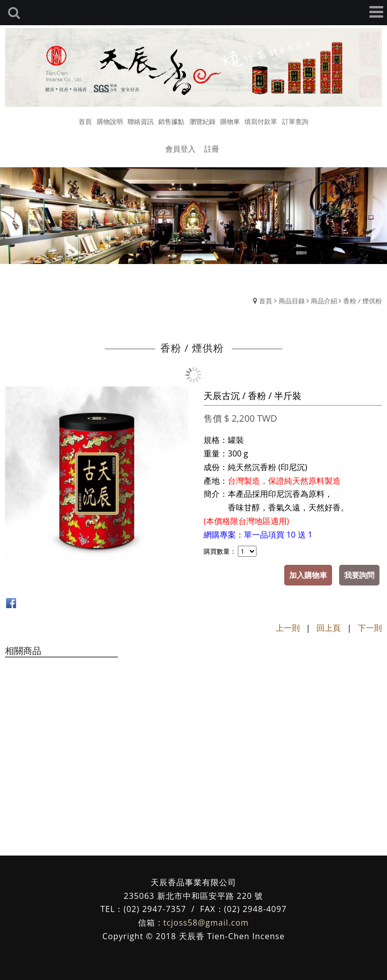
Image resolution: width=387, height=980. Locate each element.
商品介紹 (324, 301)
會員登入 (180, 149)
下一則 (370, 628)
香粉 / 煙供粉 (363, 301)
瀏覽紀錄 (203, 121)
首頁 (266, 301)
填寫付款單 (261, 121)
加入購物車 (308, 575)
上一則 (288, 628)
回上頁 (329, 628)
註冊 (212, 149)
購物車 (230, 121)
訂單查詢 (295, 121)
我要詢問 (359, 575)
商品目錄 (292, 301)
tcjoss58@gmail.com (206, 923)
